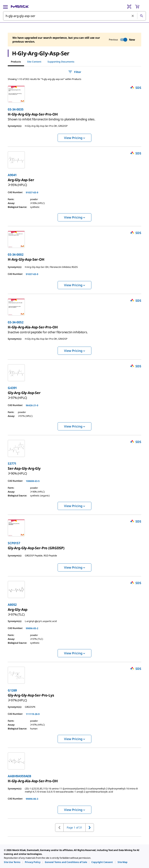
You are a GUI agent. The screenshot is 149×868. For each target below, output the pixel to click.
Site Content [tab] (34, 62)
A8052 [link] (12, 605)
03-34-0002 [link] (16, 254)
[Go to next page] (90, 828)
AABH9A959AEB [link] (19, 776)
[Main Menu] (5, 7)
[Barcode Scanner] (129, 7)
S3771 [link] (12, 464)
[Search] (141, 16)
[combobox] (74, 16)
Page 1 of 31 (74, 827)
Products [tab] (16, 62)
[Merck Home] (20, 7)
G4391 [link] (12, 388)
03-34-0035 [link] (16, 109)
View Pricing (74, 138)
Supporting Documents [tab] (61, 62)
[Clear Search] (133, 16)
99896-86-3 (32, 799)
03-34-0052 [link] (16, 322)
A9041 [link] (12, 175)
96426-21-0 (32, 405)
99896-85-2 (32, 628)
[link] (52, 118)
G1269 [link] (12, 690)
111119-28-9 (33, 714)
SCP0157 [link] (14, 543)
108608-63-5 (33, 481)
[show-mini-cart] (140, 7)
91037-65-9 (32, 192)
